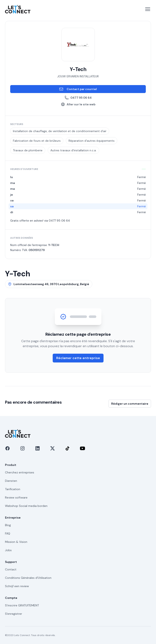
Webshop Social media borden (26, 506)
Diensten (11, 481)
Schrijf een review (17, 586)
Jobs (8, 550)
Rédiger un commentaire (130, 404)
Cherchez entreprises (20, 472)
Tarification (13, 489)
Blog (8, 525)
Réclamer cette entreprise (78, 358)
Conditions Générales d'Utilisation (28, 578)
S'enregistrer (14, 614)
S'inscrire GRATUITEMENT (22, 605)
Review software (16, 497)
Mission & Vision (16, 542)
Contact (11, 569)
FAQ (8, 533)
